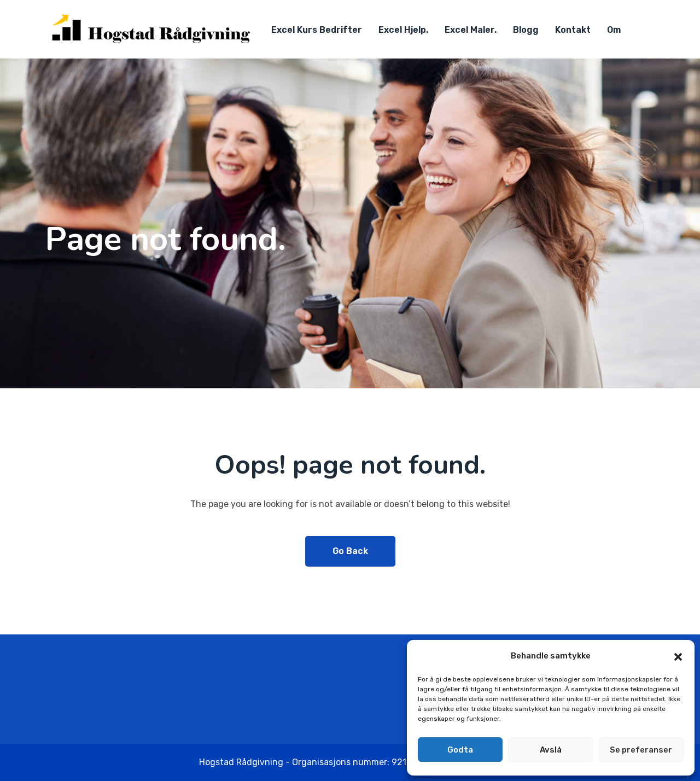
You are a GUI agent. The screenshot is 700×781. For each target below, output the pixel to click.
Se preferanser (641, 750)
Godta (460, 750)
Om (614, 30)
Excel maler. (471, 30)
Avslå (551, 750)
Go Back (350, 551)
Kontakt (573, 30)
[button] (678, 656)
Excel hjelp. (403, 30)
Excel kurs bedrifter (317, 30)
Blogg (526, 30)
